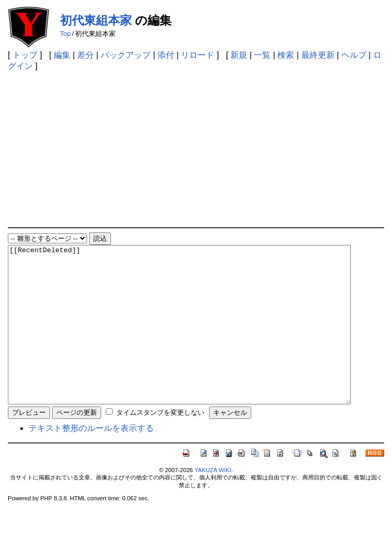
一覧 (262, 55)
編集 (62, 55)
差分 (85, 55)
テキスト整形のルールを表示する (91, 459)
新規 (239, 55)
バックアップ (126, 55)
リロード (198, 55)
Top (65, 34)
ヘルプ (354, 55)
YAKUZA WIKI (213, 501)
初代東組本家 (96, 20)
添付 (166, 55)
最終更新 (318, 55)
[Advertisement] (196, 149)
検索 (286, 55)
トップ (25, 55)
